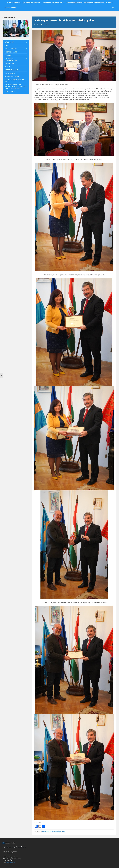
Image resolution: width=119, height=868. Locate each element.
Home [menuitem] (5, 3)
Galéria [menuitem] (109, 3)
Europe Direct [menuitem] (10, 8)
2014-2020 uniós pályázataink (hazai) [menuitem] (15, 81)
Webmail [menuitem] (7, 67)
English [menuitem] (19, 8)
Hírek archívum (45, 25)
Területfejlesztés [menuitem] (74, 3)
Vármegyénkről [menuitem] (14, 3)
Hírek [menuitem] (7, 45)
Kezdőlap (37, 25)
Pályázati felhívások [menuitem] (12, 76)
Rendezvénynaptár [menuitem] (11, 70)
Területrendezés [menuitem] (11, 49)
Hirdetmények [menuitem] (10, 92)
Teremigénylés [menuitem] (10, 73)
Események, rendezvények (54, 831)
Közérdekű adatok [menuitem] (11, 52)
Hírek (63, 831)
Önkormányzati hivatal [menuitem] (32, 3)
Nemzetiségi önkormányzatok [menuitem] (11, 59)
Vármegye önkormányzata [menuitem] (54, 3)
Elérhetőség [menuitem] (9, 42)
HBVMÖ (44, 831)
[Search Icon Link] (113, 8)
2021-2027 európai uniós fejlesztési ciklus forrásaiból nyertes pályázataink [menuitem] (16, 87)
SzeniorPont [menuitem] (9, 63)
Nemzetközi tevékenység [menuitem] (94, 3)
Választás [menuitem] (8, 55)
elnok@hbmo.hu (11, 863)
